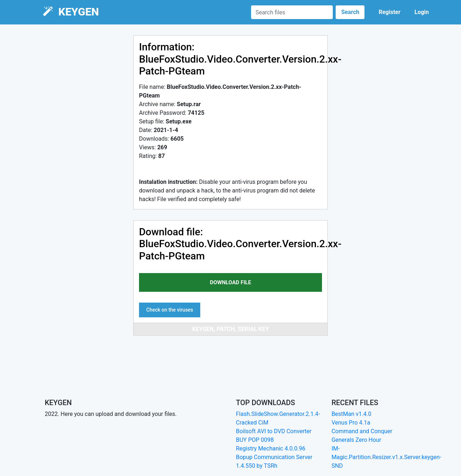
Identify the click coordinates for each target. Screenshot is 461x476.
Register (389, 12)
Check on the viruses (170, 310)
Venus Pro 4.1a (351, 423)
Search (350, 12)
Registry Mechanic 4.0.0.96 (271, 448)
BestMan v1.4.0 (351, 414)
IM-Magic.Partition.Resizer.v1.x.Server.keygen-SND (386, 457)
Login (422, 12)
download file (230, 282)
